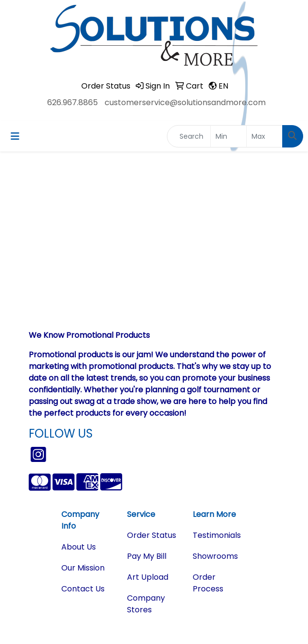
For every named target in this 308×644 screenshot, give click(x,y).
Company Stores (146, 604)
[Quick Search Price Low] (228, 136)
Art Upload (148, 577)
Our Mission (83, 568)
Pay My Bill (147, 556)
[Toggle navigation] (15, 136)
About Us (79, 547)
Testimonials (217, 535)
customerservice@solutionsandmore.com (185, 102)
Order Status (152, 535)
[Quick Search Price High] (264, 136)
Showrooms (215, 556)
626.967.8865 (72, 102)
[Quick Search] (189, 136)
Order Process (208, 583)
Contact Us (83, 589)
